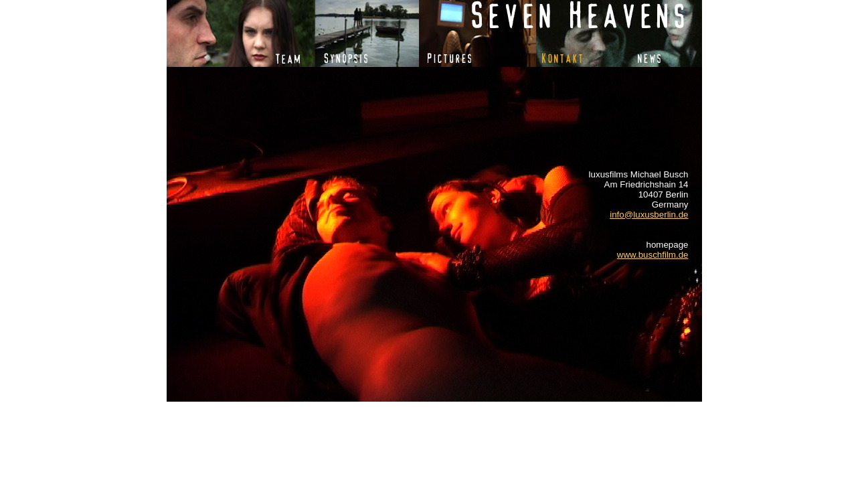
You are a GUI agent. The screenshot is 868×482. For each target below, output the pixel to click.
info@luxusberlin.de (649, 215)
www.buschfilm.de (653, 255)
